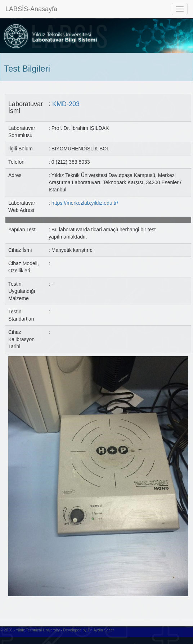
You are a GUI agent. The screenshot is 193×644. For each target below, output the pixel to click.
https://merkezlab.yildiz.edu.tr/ (85, 203)
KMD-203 (66, 104)
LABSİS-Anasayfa (31, 9)
